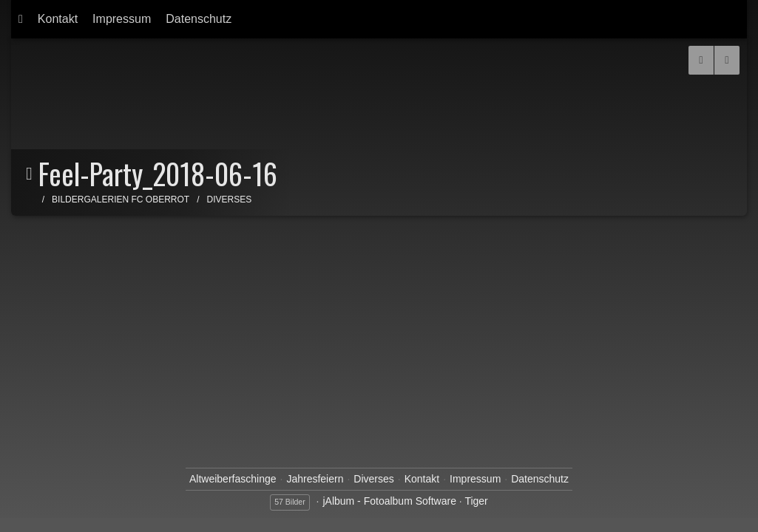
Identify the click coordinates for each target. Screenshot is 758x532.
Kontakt (58, 19)
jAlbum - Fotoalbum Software (389, 501)
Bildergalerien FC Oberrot (121, 199)
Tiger (476, 501)
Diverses (230, 199)
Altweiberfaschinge (233, 479)
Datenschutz (199, 19)
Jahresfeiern (315, 479)
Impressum (122, 19)
